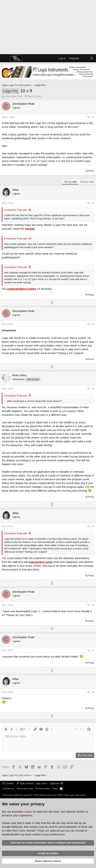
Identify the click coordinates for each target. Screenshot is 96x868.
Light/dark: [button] (56, 783)
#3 (93, 324)
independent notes (41, 562)
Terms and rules (25, 788)
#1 (93, 117)
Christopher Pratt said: (16, 210)
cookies (28, 812)
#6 (93, 605)
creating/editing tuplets (21, 289)
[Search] (92, 58)
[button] (6, 729)
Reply (91, 171)
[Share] (88, 117)
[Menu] (5, 58)
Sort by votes (87, 182)
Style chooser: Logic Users (32, 783)
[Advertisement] (48, 27)
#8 (93, 692)
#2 (93, 203)
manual (30, 229)
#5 (93, 526)
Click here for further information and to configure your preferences (48, 843)
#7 (93, 650)
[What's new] (85, 58)
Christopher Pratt (14, 96)
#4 (93, 389)
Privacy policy (43, 788)
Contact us (8, 788)
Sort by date (70, 182)
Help (55, 788)
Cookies (8, 783)
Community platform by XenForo (29, 795)
